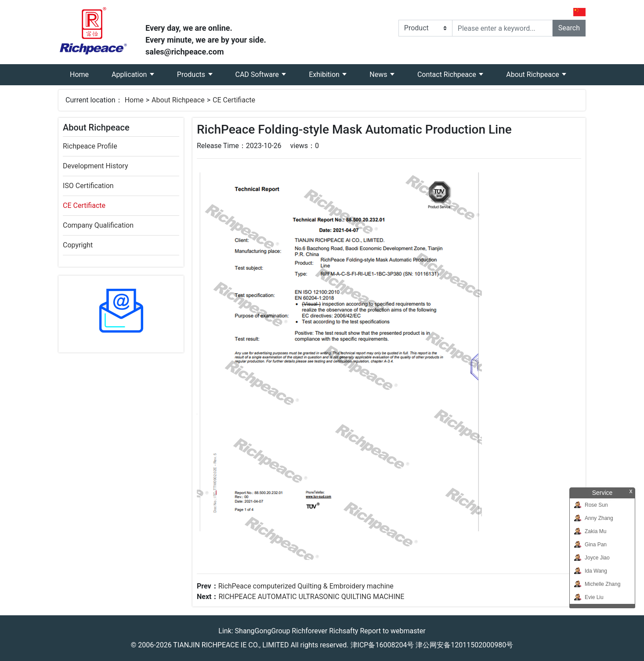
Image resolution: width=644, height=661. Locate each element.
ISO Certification (88, 186)
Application (130, 74)
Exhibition (325, 74)
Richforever (309, 631)
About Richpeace (534, 74)
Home (85, 71)
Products (192, 74)
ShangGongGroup (263, 631)
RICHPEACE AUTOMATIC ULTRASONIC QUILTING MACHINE (311, 597)
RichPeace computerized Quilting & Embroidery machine (306, 586)
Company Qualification (98, 225)
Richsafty (344, 631)
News (379, 74)
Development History (95, 166)
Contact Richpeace (448, 74)
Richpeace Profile (90, 146)
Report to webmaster (393, 631)
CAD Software (258, 74)
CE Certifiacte (234, 100)
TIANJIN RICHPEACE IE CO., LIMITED (231, 645)
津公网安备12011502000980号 (464, 645)
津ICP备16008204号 (382, 645)
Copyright (78, 245)
